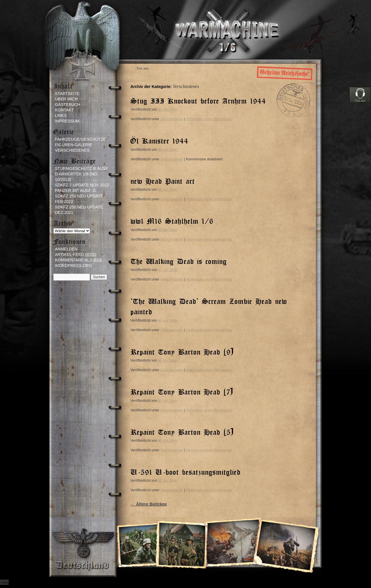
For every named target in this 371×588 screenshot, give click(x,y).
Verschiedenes (172, 119)
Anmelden (66, 249)
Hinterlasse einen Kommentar (209, 119)
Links (61, 116)
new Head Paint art (163, 181)
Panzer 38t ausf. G (76, 190)
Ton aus (142, 68)
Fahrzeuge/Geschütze (81, 139)
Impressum (67, 121)
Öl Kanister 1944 (159, 141)
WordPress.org (74, 265)
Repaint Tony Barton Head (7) (182, 392)
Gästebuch (68, 105)
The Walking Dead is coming (179, 261)
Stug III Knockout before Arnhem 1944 (198, 101)
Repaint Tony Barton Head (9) (182, 352)
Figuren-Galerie (74, 145)
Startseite (67, 94)
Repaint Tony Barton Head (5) (182, 432)
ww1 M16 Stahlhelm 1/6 (172, 221)
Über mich (67, 99)
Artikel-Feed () (76, 255)
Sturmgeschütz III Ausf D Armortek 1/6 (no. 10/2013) (82, 174)
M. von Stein (168, 109)
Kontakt (64, 110)
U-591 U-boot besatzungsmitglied (185, 472)
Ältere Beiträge (149, 504)
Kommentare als (79, 260)
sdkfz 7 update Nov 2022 (82, 185)
